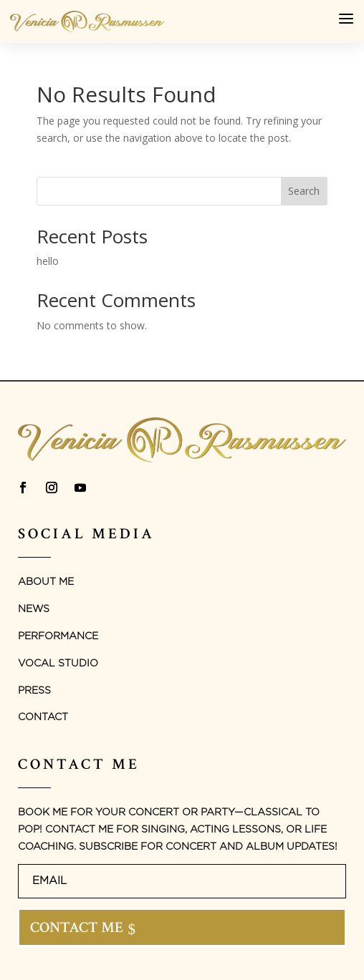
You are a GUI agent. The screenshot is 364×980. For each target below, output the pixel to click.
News (34, 609)
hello (48, 261)
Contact (43, 717)
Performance (58, 636)
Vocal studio (58, 664)
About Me (46, 582)
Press (34, 691)
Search (304, 191)
